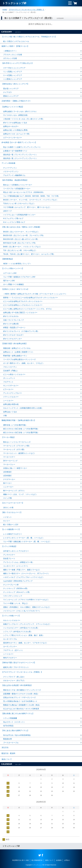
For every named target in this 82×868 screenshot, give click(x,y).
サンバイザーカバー (11, 386)
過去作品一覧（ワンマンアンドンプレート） (20, 155)
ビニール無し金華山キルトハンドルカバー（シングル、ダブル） (28, 309)
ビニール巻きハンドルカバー (14, 374)
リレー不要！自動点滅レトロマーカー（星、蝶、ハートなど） (27, 542)
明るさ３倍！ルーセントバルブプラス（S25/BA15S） (24, 192)
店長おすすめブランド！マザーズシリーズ (19, 697)
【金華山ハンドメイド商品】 (13, 107)
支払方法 (5, 747)
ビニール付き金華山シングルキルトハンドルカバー (23, 305)
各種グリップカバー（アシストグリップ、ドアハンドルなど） (27, 624)
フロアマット (8, 382)
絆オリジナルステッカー (13, 339)
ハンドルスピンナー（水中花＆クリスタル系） (21, 628)
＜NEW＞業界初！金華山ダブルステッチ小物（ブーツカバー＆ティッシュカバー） (35, 294)
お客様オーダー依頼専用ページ (15, 151)
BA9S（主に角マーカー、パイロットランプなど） (22, 247)
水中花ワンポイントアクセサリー (16, 551)
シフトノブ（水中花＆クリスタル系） (18, 632)
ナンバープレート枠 (11, 585)
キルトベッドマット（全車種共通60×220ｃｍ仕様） (23, 408)
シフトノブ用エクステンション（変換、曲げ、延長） (24, 635)
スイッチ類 (7, 498)
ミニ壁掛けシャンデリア (13, 79)
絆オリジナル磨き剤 (11, 324)
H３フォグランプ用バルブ (13, 218)
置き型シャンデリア (11, 89)
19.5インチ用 (8, 508)
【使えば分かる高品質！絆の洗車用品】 (17, 685)
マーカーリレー (9, 464)
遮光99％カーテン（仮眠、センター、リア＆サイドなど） (26, 643)
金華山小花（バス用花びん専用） (16, 130)
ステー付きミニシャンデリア (14, 68)
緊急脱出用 (7, 739)
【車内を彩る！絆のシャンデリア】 (15, 84)
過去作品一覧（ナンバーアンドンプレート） (20, 158)
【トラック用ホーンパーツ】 (13, 268)
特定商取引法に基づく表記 (21, 860)
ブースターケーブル (11, 743)
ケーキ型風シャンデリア (13, 75)
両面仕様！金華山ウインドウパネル (17, 348)
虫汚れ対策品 (8, 726)
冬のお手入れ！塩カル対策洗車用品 (17, 735)
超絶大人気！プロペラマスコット (16, 667)
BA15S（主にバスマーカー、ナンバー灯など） (21, 232)
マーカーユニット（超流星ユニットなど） (19, 453)
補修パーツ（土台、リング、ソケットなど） (20, 494)
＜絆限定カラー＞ (10, 51)
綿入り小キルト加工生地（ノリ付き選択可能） (21, 433)
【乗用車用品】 (8, 259)
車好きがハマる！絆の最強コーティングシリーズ (22, 690)
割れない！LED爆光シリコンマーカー (18, 185)
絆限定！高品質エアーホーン (14, 328)
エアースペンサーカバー (13, 138)
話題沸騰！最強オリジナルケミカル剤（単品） (21, 694)
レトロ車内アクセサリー (13, 534)
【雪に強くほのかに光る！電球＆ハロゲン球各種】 (21, 227)
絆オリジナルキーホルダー (13, 335)
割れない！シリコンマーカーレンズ (17, 442)
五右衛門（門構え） (11, 371)
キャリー (7, 521)
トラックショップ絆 (14, 3)
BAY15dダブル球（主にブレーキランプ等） (20, 243)
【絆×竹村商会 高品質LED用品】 (15, 180)
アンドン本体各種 (8, 163)
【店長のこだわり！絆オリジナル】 (15, 289)
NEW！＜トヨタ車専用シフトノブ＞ (17, 264)
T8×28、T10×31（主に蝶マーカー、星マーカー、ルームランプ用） (29, 254)
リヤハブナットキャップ (13, 596)
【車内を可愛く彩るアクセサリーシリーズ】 (19, 663)
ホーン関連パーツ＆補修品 (13, 284)
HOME (5, 10)
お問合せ (67, 860)
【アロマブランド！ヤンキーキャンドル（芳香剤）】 (26, 10)
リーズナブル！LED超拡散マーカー (17, 189)
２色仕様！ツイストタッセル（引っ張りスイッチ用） (24, 119)
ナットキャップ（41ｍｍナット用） (17, 592)
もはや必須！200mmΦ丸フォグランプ (18, 581)
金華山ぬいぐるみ (10, 412)
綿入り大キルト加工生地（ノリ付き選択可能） (21, 429)
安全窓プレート (9, 559)
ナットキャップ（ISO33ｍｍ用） (16, 588)
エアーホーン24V (10, 273)
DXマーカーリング (10, 461)
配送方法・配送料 (8, 753)
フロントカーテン (10, 367)
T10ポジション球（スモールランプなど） (19, 204)
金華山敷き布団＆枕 (11, 404)
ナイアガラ (7, 92)
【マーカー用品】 (8, 437)
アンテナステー (9, 555)
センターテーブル (10, 639)
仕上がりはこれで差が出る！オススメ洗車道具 (21, 709)
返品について (7, 759)
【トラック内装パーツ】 (11, 616)
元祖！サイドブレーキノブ (13, 320)
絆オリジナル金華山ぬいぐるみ (15, 123)
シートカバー (8, 401)
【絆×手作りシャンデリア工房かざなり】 (17, 63)
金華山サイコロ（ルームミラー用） (17, 134)
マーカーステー (9, 457)
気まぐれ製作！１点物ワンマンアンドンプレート (22, 147)
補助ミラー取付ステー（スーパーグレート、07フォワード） (26, 573)
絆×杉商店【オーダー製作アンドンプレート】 (19, 142)
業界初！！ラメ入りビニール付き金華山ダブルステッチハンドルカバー (31, 298)
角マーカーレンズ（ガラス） (14, 491)
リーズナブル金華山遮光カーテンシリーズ (19, 359)
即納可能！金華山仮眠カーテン (15, 356)
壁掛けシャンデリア (11, 96)
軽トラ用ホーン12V (11, 525)
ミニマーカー (8, 487)
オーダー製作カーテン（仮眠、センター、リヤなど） (24, 363)
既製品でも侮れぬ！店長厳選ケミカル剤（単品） (22, 705)
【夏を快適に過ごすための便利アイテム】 (18, 714)
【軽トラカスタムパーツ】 (12, 512)
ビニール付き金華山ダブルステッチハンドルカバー (23, 301)
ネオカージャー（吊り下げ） (14, 681)
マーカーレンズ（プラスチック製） (17, 446)
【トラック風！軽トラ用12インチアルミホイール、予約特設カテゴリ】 (29, 37)
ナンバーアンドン (10, 168)
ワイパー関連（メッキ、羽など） (16, 603)
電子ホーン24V (9, 281)
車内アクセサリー (10, 658)
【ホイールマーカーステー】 (13, 503)
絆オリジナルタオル (11, 316)
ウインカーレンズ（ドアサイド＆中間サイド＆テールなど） (26, 600)
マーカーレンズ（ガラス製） (14, 449)
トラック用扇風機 (10, 718)
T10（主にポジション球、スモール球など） (20, 250)
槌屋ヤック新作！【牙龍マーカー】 (15, 46)
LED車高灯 (7, 472)
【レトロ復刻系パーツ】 (11, 529)
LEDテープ (7, 211)
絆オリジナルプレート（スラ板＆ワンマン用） (21, 331)
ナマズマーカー (9, 479)
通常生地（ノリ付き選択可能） (15, 425)
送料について (49, 860)
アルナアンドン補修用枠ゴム (14, 175)
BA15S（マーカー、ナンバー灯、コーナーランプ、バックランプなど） (31, 200)
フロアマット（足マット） (13, 650)
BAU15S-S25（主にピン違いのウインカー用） (21, 239)
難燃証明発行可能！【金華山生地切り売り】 (19, 420)
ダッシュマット (9, 378)
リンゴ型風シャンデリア (13, 72)
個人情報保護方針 (37, 860)
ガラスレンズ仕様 (10, 58)
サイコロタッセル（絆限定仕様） (16, 115)
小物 (5, 416)
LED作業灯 (7, 476)
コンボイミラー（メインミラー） (16, 566)
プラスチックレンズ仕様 (13, 55)
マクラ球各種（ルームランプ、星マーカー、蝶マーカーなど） (27, 207)
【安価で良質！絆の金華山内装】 (14, 344)
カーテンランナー (10, 647)
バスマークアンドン (11, 172)
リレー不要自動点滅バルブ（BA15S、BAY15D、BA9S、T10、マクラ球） (31, 196)
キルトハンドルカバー (12, 620)
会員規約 (59, 860)
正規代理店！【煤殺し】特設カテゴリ (16, 101)
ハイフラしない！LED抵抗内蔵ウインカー (19, 215)
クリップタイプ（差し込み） (14, 677)
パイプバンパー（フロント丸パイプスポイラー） (22, 611)
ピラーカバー (8, 389)
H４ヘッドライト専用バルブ (14, 222)
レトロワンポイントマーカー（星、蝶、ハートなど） (24, 538)
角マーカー (7, 483)
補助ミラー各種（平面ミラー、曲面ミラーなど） (22, 570)
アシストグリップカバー (13, 393)
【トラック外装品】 (9, 546)
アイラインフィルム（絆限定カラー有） (19, 562)
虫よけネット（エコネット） (14, 722)
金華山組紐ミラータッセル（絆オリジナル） (20, 111)
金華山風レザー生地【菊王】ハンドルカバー (20, 313)
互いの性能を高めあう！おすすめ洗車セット (20, 701)
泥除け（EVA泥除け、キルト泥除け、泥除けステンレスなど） (27, 607)
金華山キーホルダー (11, 126)
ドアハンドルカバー (11, 397)
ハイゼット (7, 517)
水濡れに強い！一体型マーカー (15, 468)
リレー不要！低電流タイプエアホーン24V (19, 277)
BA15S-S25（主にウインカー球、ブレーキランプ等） (24, 235)
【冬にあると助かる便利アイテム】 (15, 730)
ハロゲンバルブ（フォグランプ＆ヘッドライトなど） (24, 577)
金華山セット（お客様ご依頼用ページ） (19, 352)
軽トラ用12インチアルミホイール (16, 41)
